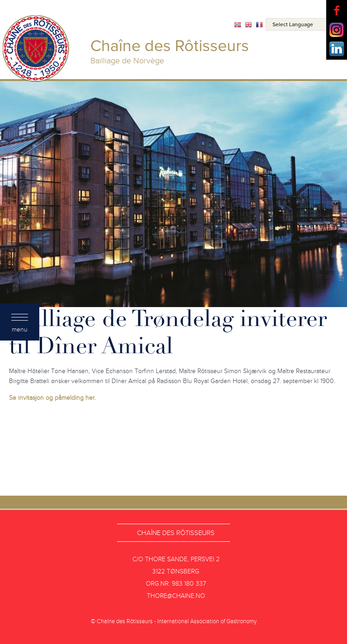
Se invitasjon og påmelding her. (52, 398)
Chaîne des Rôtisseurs (176, 533)
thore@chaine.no (176, 596)
